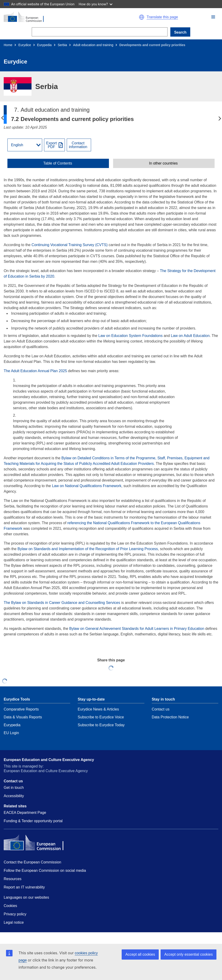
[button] (213, 17)
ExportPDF (51, 145)
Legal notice (14, 922)
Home (8, 45)
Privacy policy (15, 914)
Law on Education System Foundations (130, 336)
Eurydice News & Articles (98, 709)
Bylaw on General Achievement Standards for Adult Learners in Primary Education (137, 629)
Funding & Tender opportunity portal (33, 821)
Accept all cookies (140, 954)
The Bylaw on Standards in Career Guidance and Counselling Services (62, 603)
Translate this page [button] (162, 17)
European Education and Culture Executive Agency (49, 760)
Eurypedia (44, 45)
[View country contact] (79, 145)
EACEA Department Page (25, 813)
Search (180, 32)
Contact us (161, 709)
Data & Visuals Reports (23, 717)
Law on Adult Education (190, 336)
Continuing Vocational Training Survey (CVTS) (69, 245)
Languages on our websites (26, 897)
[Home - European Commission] (55, 17)
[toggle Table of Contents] (58, 163)
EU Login (11, 733)
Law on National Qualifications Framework (87, 486)
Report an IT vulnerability (24, 887)
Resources (13, 879)
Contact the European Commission (32, 862)
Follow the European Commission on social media (45, 871)
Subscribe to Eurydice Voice (101, 717)
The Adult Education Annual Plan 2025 (35, 371)
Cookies (10, 906)
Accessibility (14, 796)
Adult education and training (93, 45)
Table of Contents (58, 163)
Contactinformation (78, 145)
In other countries (163, 163)
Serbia (62, 45)
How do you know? (96, 4)
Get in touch (14, 788)
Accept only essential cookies (189, 954)
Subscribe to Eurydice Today (101, 725)
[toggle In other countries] (164, 163)
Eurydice (25, 45)
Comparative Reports (21, 709)
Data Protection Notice (170, 717)
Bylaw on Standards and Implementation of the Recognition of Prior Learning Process (88, 549)
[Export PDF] (54, 145)
